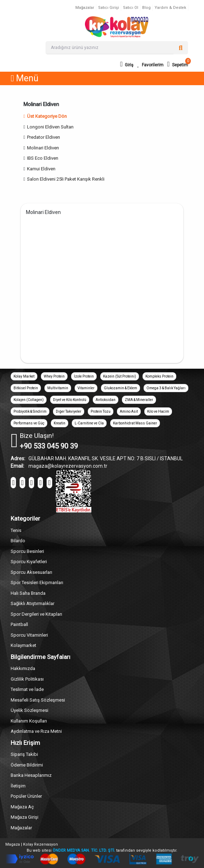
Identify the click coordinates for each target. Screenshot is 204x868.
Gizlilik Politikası (27, 679)
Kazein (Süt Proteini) (120, 376)
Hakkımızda (23, 668)
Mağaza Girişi (25, 817)
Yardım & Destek (170, 8)
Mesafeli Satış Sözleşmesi (38, 700)
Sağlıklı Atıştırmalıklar (33, 603)
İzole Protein (84, 376)
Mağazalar (85, 8)
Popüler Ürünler (26, 796)
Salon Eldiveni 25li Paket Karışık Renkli (66, 179)
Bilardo (18, 541)
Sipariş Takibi (24, 754)
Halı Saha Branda (28, 593)
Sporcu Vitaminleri (29, 635)
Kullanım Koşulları (29, 721)
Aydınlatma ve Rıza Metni (36, 731)
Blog (146, 8)
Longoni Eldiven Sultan (50, 127)
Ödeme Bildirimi (27, 765)
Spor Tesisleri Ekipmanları (37, 583)
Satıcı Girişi (109, 8)
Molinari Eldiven (43, 148)
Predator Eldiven (44, 137)
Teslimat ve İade (27, 689)
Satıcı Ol (131, 8)
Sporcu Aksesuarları (31, 572)
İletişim (18, 786)
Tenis (16, 530)
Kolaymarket (23, 645)
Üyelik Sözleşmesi (29, 710)
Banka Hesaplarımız (31, 775)
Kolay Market (24, 376)
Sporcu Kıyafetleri (29, 562)
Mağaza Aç (22, 807)
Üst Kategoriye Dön (45, 116)
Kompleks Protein (159, 376)
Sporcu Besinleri (27, 551)
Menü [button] (25, 78)
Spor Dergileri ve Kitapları (36, 614)
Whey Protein (54, 376)
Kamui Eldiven (41, 169)
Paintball (19, 624)
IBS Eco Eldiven (43, 158)
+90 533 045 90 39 (49, 446)
